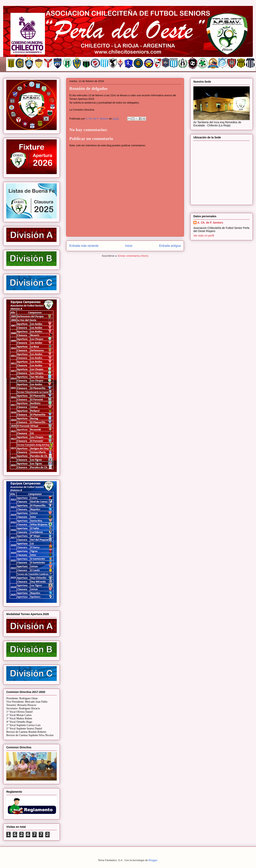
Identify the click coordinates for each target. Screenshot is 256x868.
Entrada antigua (170, 246)
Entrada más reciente (84, 246)
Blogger (153, 860)
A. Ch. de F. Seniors (210, 223)
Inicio (129, 246)
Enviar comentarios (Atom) (133, 256)
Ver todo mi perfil (204, 236)
